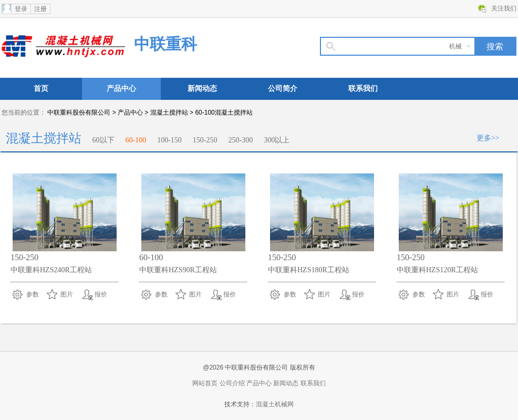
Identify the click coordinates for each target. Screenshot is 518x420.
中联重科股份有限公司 (79, 112)
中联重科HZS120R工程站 (437, 270)
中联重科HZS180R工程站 (309, 270)
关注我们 (504, 8)
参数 (33, 294)
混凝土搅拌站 (169, 112)
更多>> (488, 138)
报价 (101, 294)
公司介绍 (232, 383)
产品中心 (121, 89)
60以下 (103, 140)
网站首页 (205, 383)
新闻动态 (202, 89)
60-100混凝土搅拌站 (224, 112)
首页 (41, 89)
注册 (40, 9)
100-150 (169, 140)
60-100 (136, 140)
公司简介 (283, 89)
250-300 (241, 140)
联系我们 (363, 89)
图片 (67, 294)
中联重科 (165, 44)
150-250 (205, 140)
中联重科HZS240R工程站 (51, 270)
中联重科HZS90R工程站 (178, 270)
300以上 (277, 140)
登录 (21, 9)
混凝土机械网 (275, 404)
